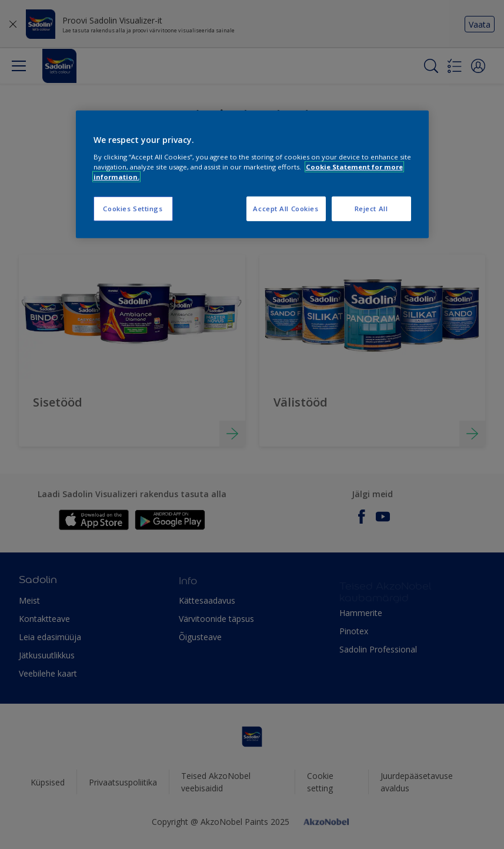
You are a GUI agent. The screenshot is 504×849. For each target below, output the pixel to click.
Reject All (371, 209)
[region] (252, 174)
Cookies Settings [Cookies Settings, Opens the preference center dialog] (133, 209)
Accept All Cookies (286, 209)
